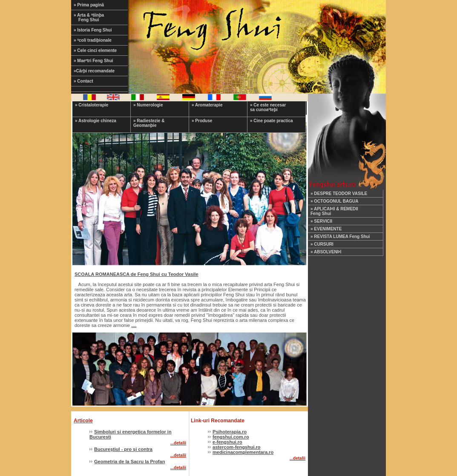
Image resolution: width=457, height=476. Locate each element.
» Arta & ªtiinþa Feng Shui (94, 17)
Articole (83, 421)
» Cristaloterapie (92, 105)
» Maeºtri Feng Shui (93, 61)
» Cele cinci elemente (95, 50)
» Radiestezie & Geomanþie (149, 123)
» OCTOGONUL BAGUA (334, 201)
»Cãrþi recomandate (94, 71)
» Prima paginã (89, 5)
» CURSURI (322, 244)
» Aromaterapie (207, 105)
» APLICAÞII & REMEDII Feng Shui (334, 211)
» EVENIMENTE (326, 229)
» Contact (83, 81)
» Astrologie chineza (96, 121)
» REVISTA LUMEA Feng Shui (340, 237)
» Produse (202, 121)
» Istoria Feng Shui (93, 30)
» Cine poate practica (272, 121)
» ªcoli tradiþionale (93, 40)
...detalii (178, 443)
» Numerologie (148, 105)
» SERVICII (321, 221)
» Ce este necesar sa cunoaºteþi (268, 107)
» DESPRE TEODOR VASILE (339, 194)
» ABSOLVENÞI (326, 252)
